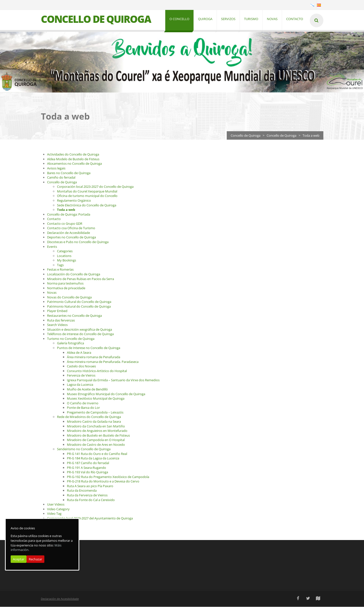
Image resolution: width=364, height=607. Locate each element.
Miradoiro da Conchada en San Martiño (96, 426)
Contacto (54, 219)
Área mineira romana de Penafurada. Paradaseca (103, 362)
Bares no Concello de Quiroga (69, 173)
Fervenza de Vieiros (81, 376)
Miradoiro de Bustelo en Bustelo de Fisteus (98, 436)
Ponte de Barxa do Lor (83, 408)
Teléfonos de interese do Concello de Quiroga (80, 334)
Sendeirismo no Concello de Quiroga (84, 449)
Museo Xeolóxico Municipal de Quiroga (96, 399)
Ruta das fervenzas (61, 320)
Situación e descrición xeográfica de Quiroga (80, 330)
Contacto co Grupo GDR (65, 224)
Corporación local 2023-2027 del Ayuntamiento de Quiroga (90, 518)
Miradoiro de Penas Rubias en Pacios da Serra (81, 279)
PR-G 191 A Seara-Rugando (86, 468)
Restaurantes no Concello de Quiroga (74, 316)
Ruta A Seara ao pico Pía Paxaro (90, 486)
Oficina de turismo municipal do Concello (87, 196)
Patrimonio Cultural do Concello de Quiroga (79, 302)
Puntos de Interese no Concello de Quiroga (89, 348)
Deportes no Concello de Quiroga (71, 238)
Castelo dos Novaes (81, 367)
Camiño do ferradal (61, 178)
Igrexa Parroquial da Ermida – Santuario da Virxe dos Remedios (113, 380)
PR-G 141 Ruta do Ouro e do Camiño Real (97, 454)
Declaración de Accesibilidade (69, 233)
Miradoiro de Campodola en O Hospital (96, 440)
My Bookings (67, 261)
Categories (65, 252)
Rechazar (35, 559)
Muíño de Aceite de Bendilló (87, 390)
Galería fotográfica (70, 344)
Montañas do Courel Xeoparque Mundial (87, 192)
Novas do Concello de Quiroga (69, 297)
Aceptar (19, 559)
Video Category (58, 509)
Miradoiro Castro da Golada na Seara (94, 422)
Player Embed (57, 311)
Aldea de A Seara (79, 353)
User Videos (56, 505)
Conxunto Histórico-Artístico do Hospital (97, 371)
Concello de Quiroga (246, 136)
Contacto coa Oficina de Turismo (71, 228)
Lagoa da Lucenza (80, 385)
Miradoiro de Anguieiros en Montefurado (97, 431)
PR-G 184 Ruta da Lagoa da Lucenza (93, 459)
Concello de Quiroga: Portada (69, 215)
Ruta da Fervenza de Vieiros (87, 495)
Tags (60, 265)
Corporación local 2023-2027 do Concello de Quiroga (95, 187)
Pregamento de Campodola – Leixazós (95, 413)
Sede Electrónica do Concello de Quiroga (87, 205)
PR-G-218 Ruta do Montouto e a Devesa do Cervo (103, 482)
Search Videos (57, 325)
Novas (52, 293)
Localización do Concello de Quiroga (74, 274)
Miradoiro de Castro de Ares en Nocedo (96, 445)
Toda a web (66, 210)
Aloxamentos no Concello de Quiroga (74, 164)
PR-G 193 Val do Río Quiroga (87, 473)
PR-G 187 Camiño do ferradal (88, 463)
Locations (64, 256)
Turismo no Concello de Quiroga (71, 339)
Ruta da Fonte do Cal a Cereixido (91, 500)
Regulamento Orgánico (74, 201)
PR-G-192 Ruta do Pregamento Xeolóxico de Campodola (108, 477)
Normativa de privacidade (66, 288)
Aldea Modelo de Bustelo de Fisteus (73, 159)
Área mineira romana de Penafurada (94, 357)
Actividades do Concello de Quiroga (73, 155)
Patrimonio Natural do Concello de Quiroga (79, 307)
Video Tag (54, 514)
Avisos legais (56, 169)
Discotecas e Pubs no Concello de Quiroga (78, 242)
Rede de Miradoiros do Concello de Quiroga (89, 417)
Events (52, 247)
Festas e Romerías (60, 270)
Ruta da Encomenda (82, 491)
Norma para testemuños (65, 284)
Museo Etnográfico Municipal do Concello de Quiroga (106, 394)
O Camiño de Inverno (83, 403)
